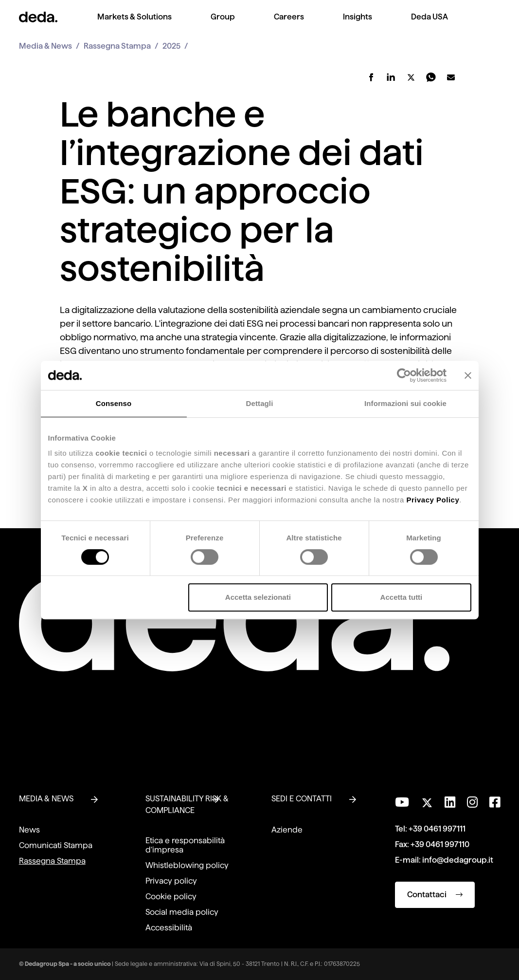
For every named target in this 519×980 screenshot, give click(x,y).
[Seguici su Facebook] (495, 802)
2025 (171, 46)
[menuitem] (134, 25)
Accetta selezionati (258, 597)
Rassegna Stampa (117, 46)
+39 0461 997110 (440, 844)
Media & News (45, 46)
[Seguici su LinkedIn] (450, 802)
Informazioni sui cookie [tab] (405, 403)
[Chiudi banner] (468, 375)
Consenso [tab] (114, 403)
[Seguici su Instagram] (472, 802)
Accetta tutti (402, 597)
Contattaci (435, 895)
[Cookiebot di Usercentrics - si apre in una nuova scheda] (404, 375)
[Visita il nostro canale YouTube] (402, 802)
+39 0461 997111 (437, 829)
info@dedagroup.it (458, 860)
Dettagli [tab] (260, 403)
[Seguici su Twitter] (427, 800)
